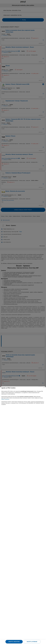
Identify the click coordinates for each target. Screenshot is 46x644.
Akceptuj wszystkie (14, 642)
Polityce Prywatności (5, 399)
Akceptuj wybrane (32, 642)
